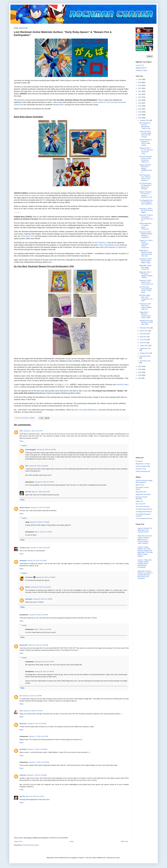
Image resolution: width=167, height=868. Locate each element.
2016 (140, 103)
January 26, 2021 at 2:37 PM (44, 662)
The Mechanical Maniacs (144, 509)
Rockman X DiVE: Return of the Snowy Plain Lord (146, 282)
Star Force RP (140, 504)
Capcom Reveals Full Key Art (145, 530)
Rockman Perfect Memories (141, 498)
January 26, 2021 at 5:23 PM (37, 724)
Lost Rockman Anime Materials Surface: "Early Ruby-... (146, 290)
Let (21, 696)
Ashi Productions (100, 243)
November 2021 (145, 356)
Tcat (21, 711)
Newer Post (18, 841)
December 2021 (145, 361)
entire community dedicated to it (86, 410)
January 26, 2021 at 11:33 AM (41, 587)
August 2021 (144, 345)
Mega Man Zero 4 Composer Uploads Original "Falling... (146, 275)
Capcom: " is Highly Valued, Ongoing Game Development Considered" (145, 564)
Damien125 (23, 645)
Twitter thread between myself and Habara (30, 195)
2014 (140, 97)
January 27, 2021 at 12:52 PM (39, 762)
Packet (28, 587)
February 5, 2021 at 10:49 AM (37, 775)
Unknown (23, 724)
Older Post (125, 841)
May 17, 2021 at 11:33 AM (43, 532)
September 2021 (145, 348)
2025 (140, 375)
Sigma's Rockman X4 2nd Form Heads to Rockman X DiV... (146, 195)
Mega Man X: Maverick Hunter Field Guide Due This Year (146, 253)
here (30, 91)
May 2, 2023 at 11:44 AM (43, 629)
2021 (140, 118)
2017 (140, 106)
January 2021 (145, 120)
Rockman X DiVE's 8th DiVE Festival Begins (146, 210)
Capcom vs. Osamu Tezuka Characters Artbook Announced (146, 244)
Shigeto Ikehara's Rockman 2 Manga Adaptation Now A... (146, 168)
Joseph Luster (25, 548)
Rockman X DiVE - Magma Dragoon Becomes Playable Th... (146, 235)
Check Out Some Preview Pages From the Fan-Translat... (145, 134)
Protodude (29, 577)
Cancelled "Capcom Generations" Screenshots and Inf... (146, 218)
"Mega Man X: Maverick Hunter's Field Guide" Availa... (145, 315)
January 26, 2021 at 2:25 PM (44, 482)
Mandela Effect (58, 105)
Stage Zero (139, 501)
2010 (140, 85)
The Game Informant (143, 506)
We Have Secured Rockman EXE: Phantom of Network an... (145, 159)
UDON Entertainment (143, 471)
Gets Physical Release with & (145, 552)
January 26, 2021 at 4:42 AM (46, 450)
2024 (140, 372)
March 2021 (144, 331)
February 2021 (145, 328)
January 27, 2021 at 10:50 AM (37, 749)
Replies (24, 446)
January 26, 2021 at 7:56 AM (39, 522)
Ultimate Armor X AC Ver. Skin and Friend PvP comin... (146, 151)
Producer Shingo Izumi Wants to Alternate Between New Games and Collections (145, 575)
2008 (140, 79)
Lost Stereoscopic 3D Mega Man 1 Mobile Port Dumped (146, 186)
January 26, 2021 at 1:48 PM (43, 599)
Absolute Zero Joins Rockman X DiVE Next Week (146, 322)
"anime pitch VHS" (27, 236)
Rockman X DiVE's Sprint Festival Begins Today (146, 261)
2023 (140, 369)
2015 (140, 100)
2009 (140, 82)
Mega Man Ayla (141, 492)
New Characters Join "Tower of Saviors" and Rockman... (145, 178)
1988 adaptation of (115, 247)
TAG (21, 431)
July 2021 (143, 343)
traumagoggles (31, 450)
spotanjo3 (23, 561)
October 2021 (145, 353)
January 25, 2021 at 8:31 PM (40, 548)
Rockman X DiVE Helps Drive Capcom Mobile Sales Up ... (145, 306)
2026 (140, 378)
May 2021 (143, 337)
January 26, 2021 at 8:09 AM (38, 466)
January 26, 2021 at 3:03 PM (32, 696)
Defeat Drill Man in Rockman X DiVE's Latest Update (146, 142)
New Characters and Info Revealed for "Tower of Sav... (145, 126)
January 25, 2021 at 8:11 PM (33, 431)
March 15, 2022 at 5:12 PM (35, 796)
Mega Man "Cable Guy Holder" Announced (145, 267)
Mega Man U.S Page (143, 464)
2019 (140, 112)
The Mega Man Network (144, 512)
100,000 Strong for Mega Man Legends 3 (144, 481)
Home (72, 841)
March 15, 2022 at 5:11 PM (41, 492)
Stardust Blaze (25, 508)
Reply (21, 441)
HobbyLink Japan (141, 70)
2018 (140, 109)
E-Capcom (139, 461)
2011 (140, 88)
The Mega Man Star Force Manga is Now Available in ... (146, 203)
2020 (140, 115)
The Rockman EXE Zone (144, 518)
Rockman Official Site (143, 466)
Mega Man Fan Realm (143, 494)
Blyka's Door (140, 485)
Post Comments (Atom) (31, 845)
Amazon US (140, 65)
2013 (140, 94)
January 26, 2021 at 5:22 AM (37, 561)
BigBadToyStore (141, 68)
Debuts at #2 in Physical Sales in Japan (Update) (145, 539)
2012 (140, 91)
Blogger (117, 858)
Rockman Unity (141, 469)
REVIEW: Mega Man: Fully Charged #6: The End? (146, 298)
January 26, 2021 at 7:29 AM (46, 577)
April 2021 (143, 334)
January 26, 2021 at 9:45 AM (38, 615)
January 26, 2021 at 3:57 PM (33, 711)
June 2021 (144, 340)
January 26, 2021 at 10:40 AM (38, 645)
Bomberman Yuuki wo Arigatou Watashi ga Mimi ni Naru (58, 393)
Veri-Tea (28, 492)
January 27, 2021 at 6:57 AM (38, 736)
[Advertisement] (145, 418)
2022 (140, 366)
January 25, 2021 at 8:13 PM (40, 508)
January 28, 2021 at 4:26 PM (44, 672)
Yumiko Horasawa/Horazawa (109, 245)
